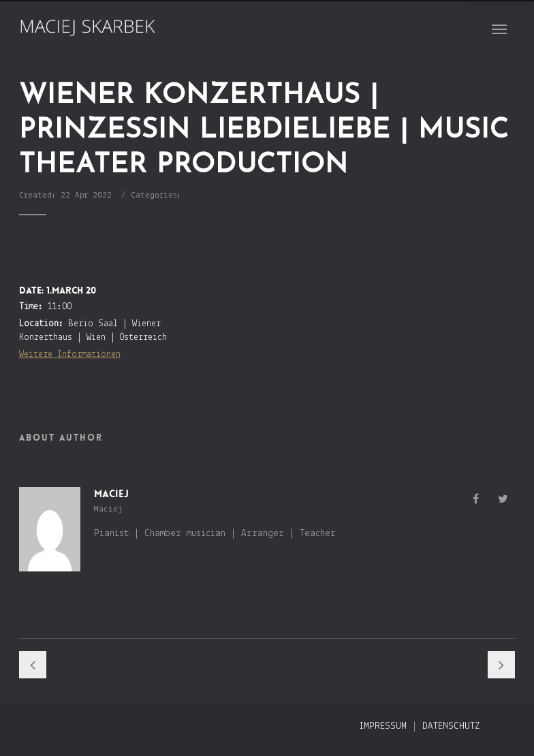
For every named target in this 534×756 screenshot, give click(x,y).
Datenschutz (451, 726)
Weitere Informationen (70, 355)
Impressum (383, 726)
